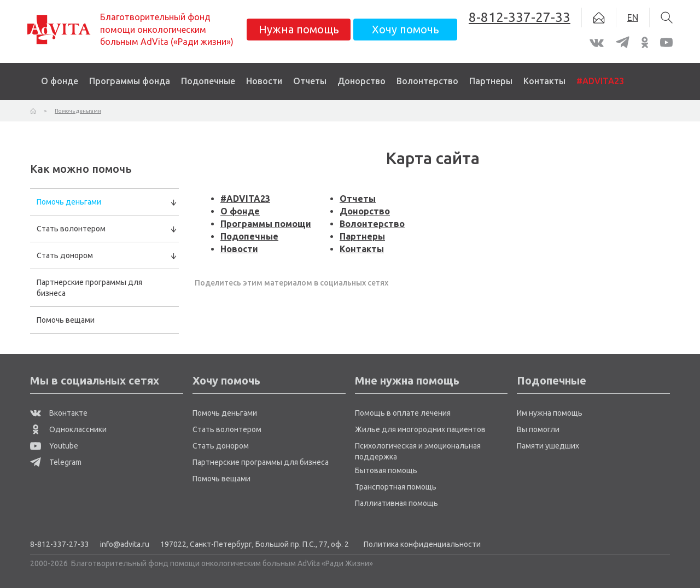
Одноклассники (68, 429)
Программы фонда (130, 81)
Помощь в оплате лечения (403, 413)
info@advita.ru (125, 544)
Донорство (361, 81)
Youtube (54, 446)
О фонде (60, 81)
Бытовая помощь (386, 470)
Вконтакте (59, 413)
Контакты (544, 81)
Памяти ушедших (548, 446)
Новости (264, 81)
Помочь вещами (66, 320)
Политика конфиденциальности (422, 544)
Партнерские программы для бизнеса (89, 288)
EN (633, 18)
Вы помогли (538, 429)
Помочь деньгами (69, 202)
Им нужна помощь (550, 413)
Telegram (56, 462)
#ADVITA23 (600, 81)
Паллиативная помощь (396, 503)
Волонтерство (427, 81)
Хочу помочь (406, 29)
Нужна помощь (299, 29)
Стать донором (65, 255)
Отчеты (310, 81)
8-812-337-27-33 (60, 544)
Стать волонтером (71, 229)
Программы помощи (266, 224)
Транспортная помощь (396, 487)
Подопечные (208, 81)
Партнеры (491, 81)
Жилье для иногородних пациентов (420, 429)
